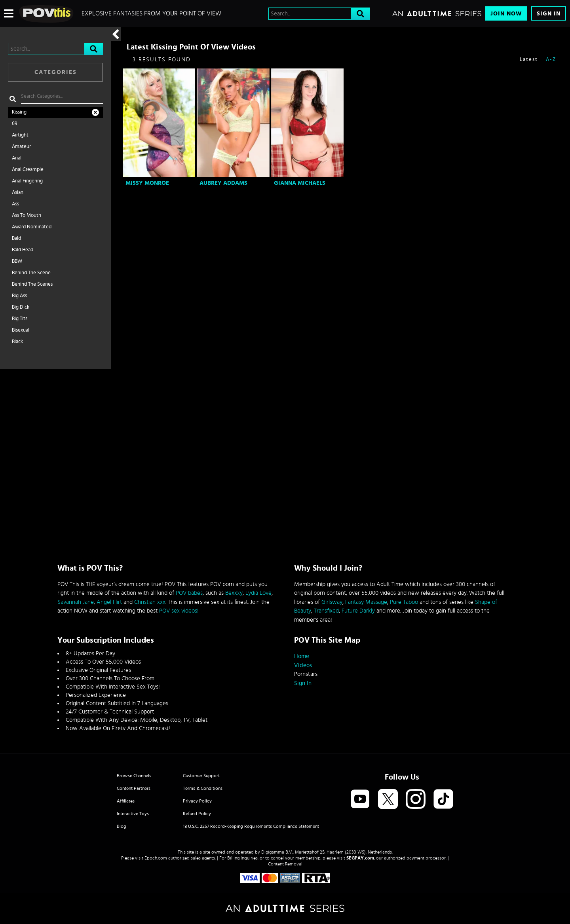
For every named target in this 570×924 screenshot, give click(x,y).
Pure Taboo (404, 602)
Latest (529, 60)
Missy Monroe (147, 183)
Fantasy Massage (366, 602)
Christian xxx (150, 602)
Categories (56, 72)
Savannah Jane (76, 602)
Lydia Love (258, 593)
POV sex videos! (179, 611)
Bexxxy (234, 593)
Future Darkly (358, 611)
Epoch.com (156, 858)
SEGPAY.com (360, 858)
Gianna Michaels (300, 183)
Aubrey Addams (223, 183)
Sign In (549, 14)
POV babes (189, 593)
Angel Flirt (109, 602)
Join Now (506, 14)
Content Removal (285, 864)
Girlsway (332, 602)
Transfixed (326, 611)
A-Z (551, 60)
